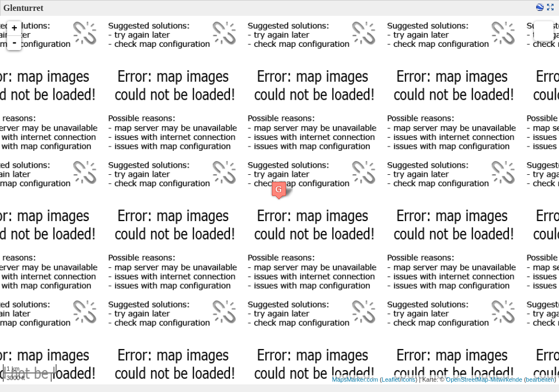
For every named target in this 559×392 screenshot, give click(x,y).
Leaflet (391, 379)
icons (409, 379)
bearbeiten (540, 379)
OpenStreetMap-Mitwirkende (484, 379)
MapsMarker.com (355, 379)
